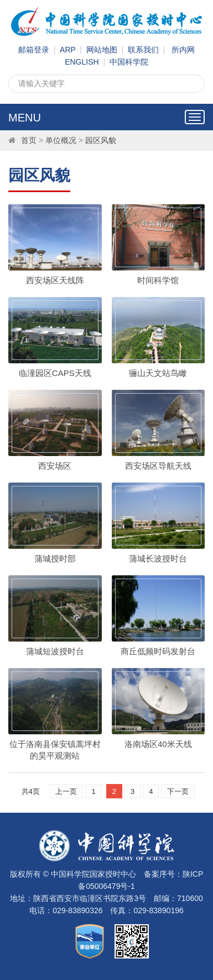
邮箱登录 (34, 50)
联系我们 (143, 50)
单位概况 (61, 140)
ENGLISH (82, 62)
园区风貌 (101, 140)
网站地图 (102, 50)
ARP (68, 50)
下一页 (178, 791)
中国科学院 (129, 62)
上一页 (66, 791)
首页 (29, 140)
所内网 (183, 50)
